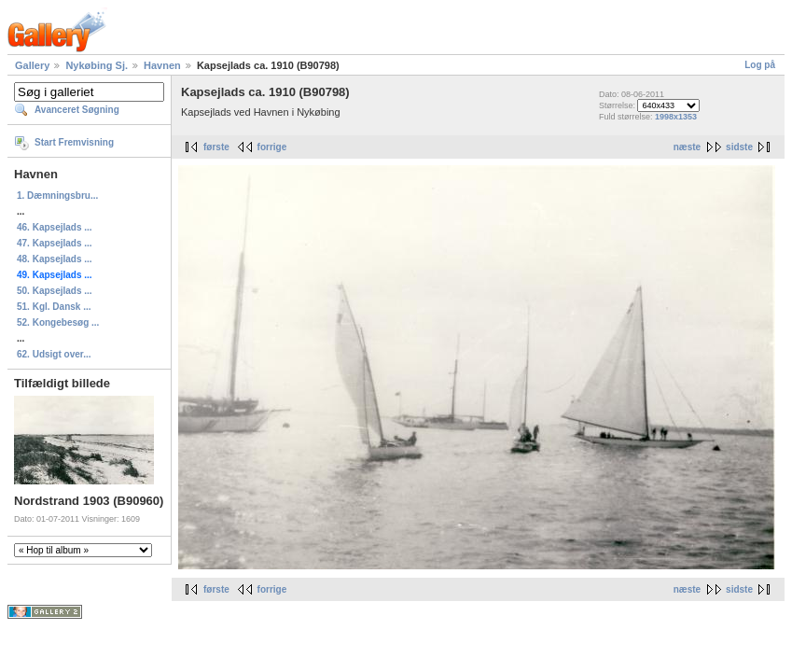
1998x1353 (676, 117)
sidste (739, 147)
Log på (760, 65)
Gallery (32, 65)
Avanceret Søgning (77, 110)
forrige (272, 147)
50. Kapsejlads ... (55, 291)
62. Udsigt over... (54, 354)
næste (687, 147)
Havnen (162, 65)
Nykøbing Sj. (97, 65)
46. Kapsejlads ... (55, 227)
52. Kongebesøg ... (58, 322)
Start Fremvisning (74, 142)
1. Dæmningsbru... (57, 196)
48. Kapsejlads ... (55, 259)
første (216, 147)
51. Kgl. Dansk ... (54, 307)
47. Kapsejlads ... (55, 243)
